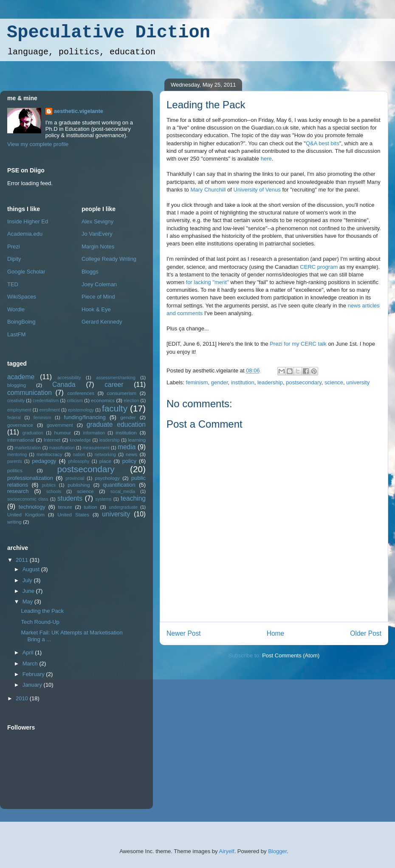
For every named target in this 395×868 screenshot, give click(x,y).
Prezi (14, 247)
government (60, 425)
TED (13, 284)
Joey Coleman (99, 284)
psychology (107, 478)
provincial (75, 478)
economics (103, 400)
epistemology (81, 410)
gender (220, 382)
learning (137, 440)
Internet (52, 440)
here (266, 159)
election (131, 401)
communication (30, 393)
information (94, 433)
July (28, 580)
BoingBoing (21, 322)
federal (14, 418)
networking (105, 455)
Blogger (277, 851)
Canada (64, 385)
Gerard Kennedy (102, 322)
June (29, 591)
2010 (23, 698)
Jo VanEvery (97, 234)
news (131, 454)
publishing (79, 485)
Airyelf (227, 851)
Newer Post (184, 633)
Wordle (16, 309)
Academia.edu (25, 234)
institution (243, 382)
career (114, 385)
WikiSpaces (22, 297)
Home (276, 633)
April (29, 652)
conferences (81, 393)
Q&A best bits (323, 143)
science (334, 382)
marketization (28, 448)
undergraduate (123, 507)
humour (63, 433)
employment (19, 410)
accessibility (69, 378)
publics (49, 485)
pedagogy (44, 461)
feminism (197, 382)
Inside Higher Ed (28, 221)
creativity (16, 401)
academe (21, 377)
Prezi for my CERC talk (298, 344)
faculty (115, 408)
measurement (96, 448)
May (28, 602)
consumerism (122, 393)
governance (20, 425)
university (358, 382)
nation (79, 455)
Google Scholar (26, 272)
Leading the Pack (206, 105)
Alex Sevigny (97, 221)
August (32, 569)
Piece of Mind (98, 297)
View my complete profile (38, 144)
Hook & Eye (96, 309)
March (31, 664)
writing (14, 522)
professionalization (30, 478)
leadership (270, 382)
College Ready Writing (109, 259)
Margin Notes (98, 247)
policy (129, 461)
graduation (33, 433)
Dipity (14, 259)
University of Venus (257, 190)
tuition (91, 507)
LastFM (16, 334)
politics (15, 470)
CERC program (319, 267)
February (34, 674)
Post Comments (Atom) (291, 655)
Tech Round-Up (40, 622)
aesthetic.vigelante (79, 111)
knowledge (80, 440)
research (18, 491)
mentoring (17, 455)
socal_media (123, 492)
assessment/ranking (116, 378)
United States (73, 514)
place (105, 461)
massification (62, 448)
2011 (23, 560)
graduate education (116, 424)
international (21, 440)
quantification (119, 485)
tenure (65, 507)
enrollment (49, 410)
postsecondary (304, 382)
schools (54, 492)
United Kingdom (26, 514)
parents (15, 461)
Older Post (366, 633)
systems (104, 499)
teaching (133, 498)
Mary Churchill (208, 190)
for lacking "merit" (207, 282)
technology (32, 507)
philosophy (79, 461)
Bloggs (90, 272)
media (127, 447)
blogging (17, 385)
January (33, 685)
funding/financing (85, 417)
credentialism (46, 401)
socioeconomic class (28, 499)
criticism (75, 401)
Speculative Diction (109, 33)
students (70, 498)
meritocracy (49, 454)
